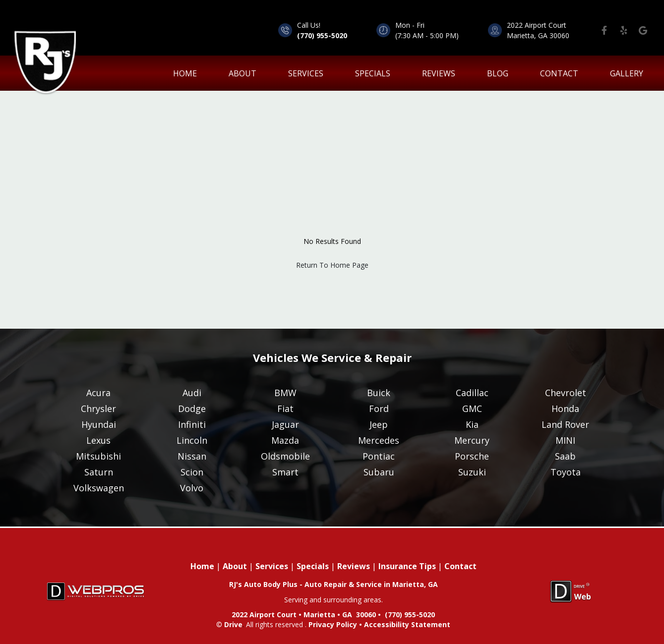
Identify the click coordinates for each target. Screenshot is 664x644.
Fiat (285, 409)
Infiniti (192, 424)
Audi (192, 393)
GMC (472, 409)
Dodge (192, 409)
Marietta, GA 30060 (538, 35)
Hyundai (99, 424)
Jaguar (285, 424)
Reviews (439, 73)
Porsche (472, 456)
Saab (565, 456)
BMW (285, 393)
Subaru (379, 472)
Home (202, 566)
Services (306, 73)
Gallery (627, 73)
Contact (559, 73)
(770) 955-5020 (322, 35)
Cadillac (472, 393)
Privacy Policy (333, 624)
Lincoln (192, 440)
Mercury (472, 440)
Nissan (192, 456)
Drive (233, 624)
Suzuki (472, 472)
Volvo (192, 488)
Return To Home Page (332, 265)
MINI (565, 440)
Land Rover (565, 424)
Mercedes (379, 440)
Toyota (566, 472)
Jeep (379, 424)
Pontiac (379, 456)
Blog (498, 73)
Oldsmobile (285, 456)
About (242, 73)
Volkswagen (99, 488)
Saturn (99, 472)
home (185, 73)
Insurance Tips (407, 566)
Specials (373, 73)
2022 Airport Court (537, 25)
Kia (472, 424)
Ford (379, 409)
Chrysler (98, 409)
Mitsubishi (98, 456)
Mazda (285, 440)
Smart (285, 472)
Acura (98, 393)
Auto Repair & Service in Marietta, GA (371, 584)
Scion (192, 472)
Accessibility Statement (407, 624)
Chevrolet (566, 393)
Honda (565, 409)
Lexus (98, 440)
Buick (379, 393)
